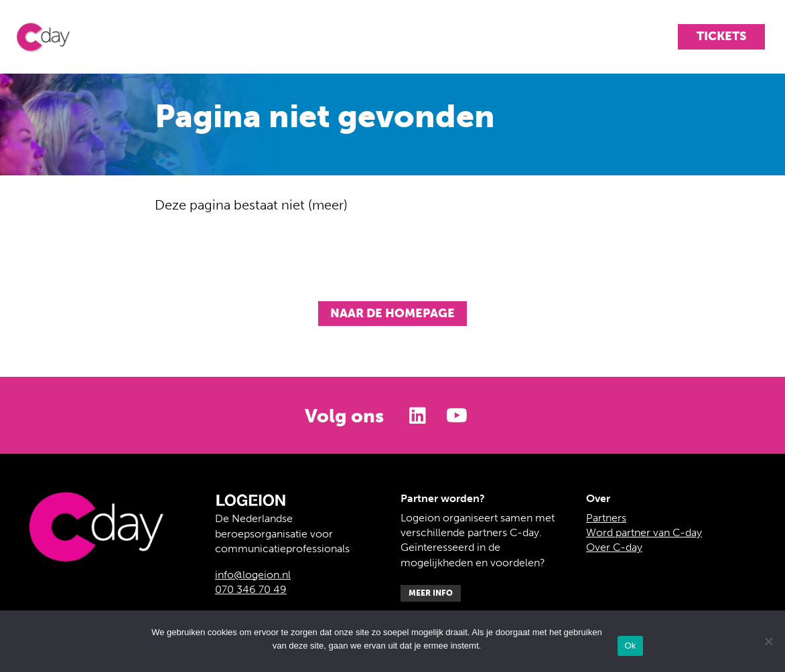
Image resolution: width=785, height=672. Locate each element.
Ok (630, 646)
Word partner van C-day (644, 532)
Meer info (431, 593)
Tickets (721, 36)
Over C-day (614, 547)
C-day (54, 37)
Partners (606, 518)
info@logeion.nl (253, 575)
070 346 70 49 (251, 589)
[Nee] (768, 641)
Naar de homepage (392, 313)
